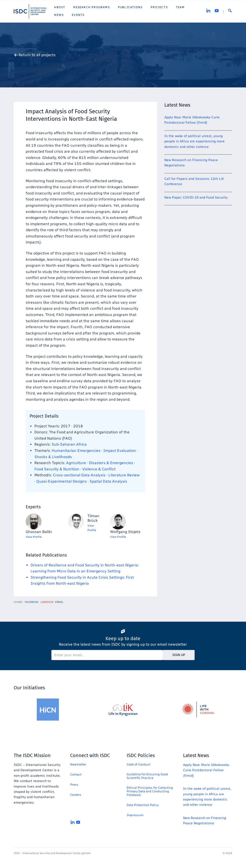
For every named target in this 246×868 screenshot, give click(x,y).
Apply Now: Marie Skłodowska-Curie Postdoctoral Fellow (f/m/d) (207, 770)
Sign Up (179, 655)
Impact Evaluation (120, 451)
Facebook (32, 602)
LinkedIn (47, 602)
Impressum (135, 815)
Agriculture (76, 463)
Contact (76, 774)
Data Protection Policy (143, 805)
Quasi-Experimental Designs (61, 481)
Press (74, 785)
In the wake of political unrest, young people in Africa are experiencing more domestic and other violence (194, 141)
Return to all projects (37, 55)
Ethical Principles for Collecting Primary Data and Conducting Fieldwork (150, 791)
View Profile (34, 537)
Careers (76, 795)
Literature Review (124, 475)
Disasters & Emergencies (111, 463)
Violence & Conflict (99, 469)
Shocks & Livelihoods (53, 457)
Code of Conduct (138, 764)
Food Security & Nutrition (57, 469)
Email (59, 602)
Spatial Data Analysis (108, 481)
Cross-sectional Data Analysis (79, 475)
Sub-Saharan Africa (69, 444)
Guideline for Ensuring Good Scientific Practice (147, 776)
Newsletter (78, 764)
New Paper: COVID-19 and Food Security (196, 197)
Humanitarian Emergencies (76, 451)
